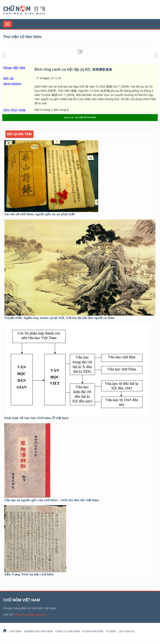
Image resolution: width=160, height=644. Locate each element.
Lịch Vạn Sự (126, 631)
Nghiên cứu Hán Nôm (38, 631)
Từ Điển (111, 631)
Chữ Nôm (29, 10)
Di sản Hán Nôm (93, 631)
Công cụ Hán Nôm (67, 631)
